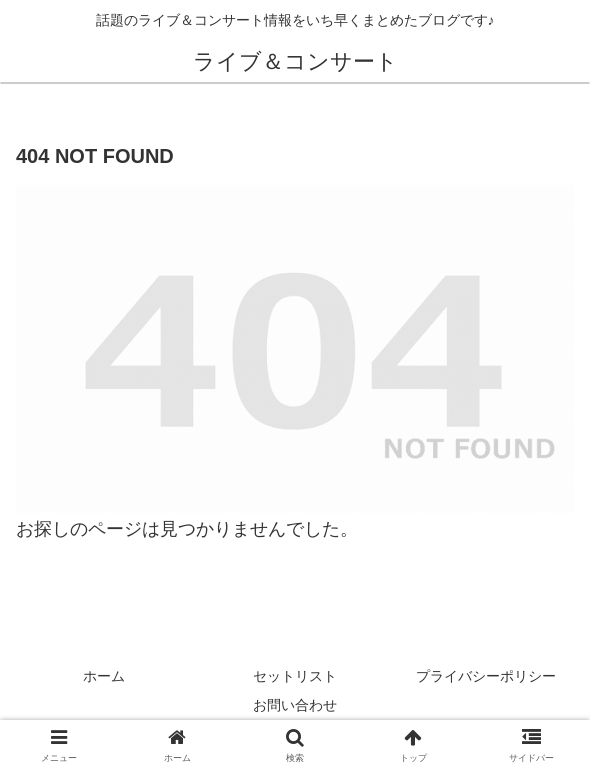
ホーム (104, 676)
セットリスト (295, 676)
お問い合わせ (295, 705)
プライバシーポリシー (486, 676)
